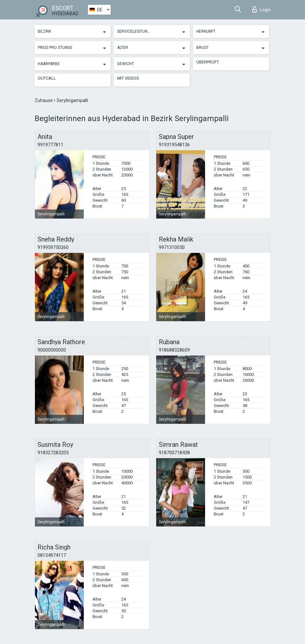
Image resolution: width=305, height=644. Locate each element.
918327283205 (53, 453)
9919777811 (50, 145)
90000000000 (52, 350)
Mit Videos (128, 78)
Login (261, 9)
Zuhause (44, 100)
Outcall (47, 78)
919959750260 (53, 247)
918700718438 (174, 453)
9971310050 (172, 247)
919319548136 (174, 145)
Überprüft (208, 62)
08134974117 (52, 555)
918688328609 (174, 350)
